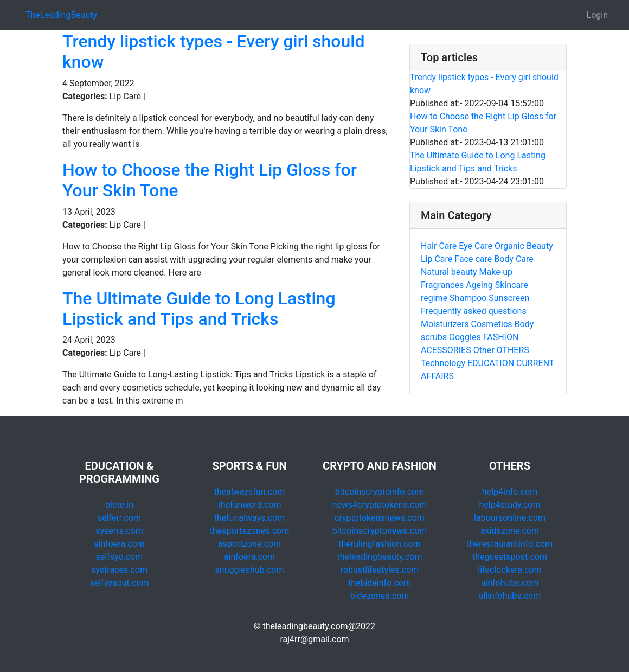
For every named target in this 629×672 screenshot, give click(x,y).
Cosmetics (492, 324)
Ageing (479, 285)
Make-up (496, 272)
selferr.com (119, 518)
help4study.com (510, 505)
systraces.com (119, 570)
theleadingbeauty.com (379, 557)
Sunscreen (509, 298)
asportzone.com (249, 544)
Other (484, 350)
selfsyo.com (120, 557)
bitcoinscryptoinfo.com (380, 492)
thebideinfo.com (380, 583)
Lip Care (437, 259)
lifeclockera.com (509, 570)
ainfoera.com (249, 557)
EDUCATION (491, 363)
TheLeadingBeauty (61, 15)
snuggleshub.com (250, 570)
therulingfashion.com (379, 544)
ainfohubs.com (510, 583)
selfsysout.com (119, 583)
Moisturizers (445, 324)
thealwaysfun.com (250, 492)
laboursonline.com (510, 518)
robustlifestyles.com (380, 570)
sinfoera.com (119, 544)
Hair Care (439, 246)
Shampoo (468, 298)
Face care (473, 259)
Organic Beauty (524, 246)
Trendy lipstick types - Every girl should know (484, 84)
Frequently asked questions (474, 311)
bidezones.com (380, 596)
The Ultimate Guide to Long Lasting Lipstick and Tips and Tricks (199, 309)
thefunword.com (250, 505)
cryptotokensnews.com (380, 518)
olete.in (119, 505)
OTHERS (513, 350)
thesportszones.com (249, 531)
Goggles (465, 337)
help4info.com (510, 492)
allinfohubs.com (510, 596)
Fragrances (442, 285)
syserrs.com (119, 531)
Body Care (514, 259)
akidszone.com (510, 531)
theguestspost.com (510, 557)
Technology (443, 363)
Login (597, 15)
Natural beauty (449, 272)
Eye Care (476, 246)
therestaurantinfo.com (510, 544)
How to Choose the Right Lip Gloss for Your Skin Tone (483, 123)
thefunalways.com (250, 518)
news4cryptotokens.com (380, 505)
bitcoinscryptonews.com (380, 531)
